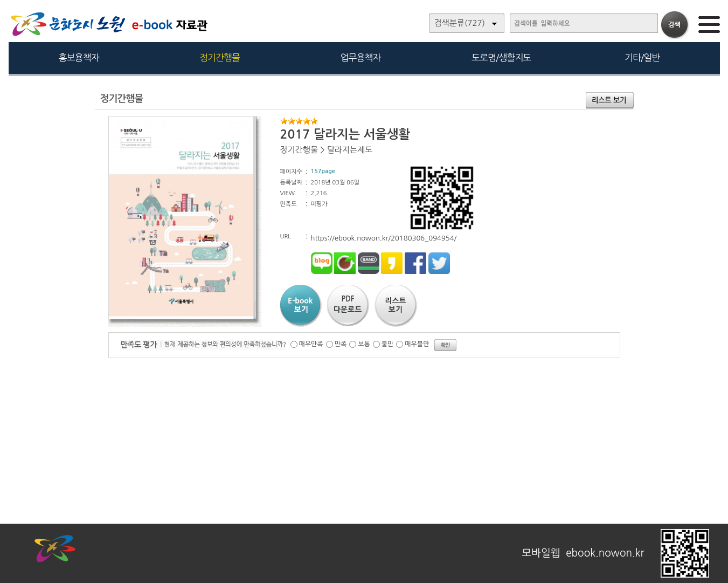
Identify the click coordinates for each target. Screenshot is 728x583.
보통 (364, 344)
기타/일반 (642, 57)
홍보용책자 (79, 57)
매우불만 (417, 344)
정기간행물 (220, 57)
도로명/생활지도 (501, 57)
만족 (341, 344)
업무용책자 (360, 57)
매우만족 (311, 344)
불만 (388, 344)
